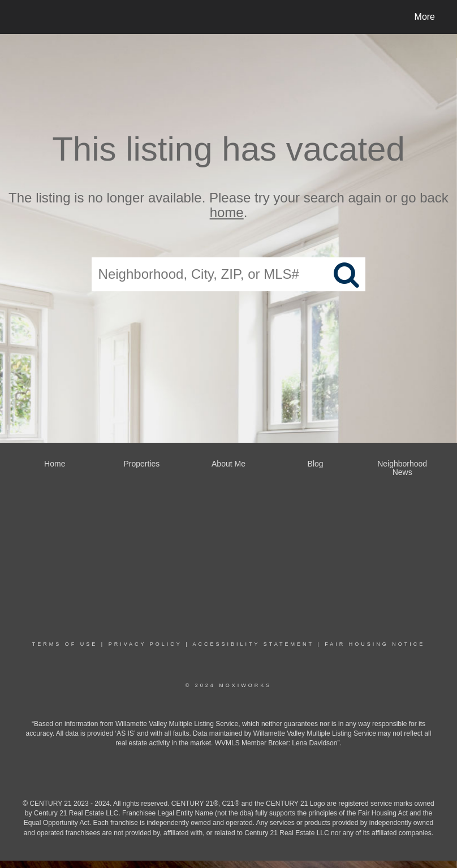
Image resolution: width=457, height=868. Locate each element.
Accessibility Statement (253, 644)
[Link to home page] (22, 17)
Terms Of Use (65, 644)
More (425, 17)
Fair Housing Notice (375, 644)
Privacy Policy (145, 644)
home (227, 213)
